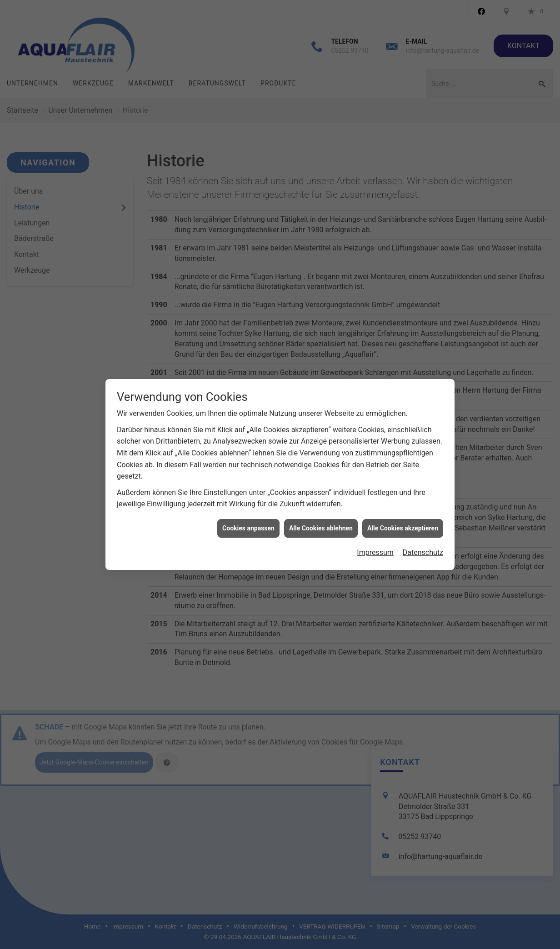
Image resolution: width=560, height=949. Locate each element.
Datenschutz (423, 541)
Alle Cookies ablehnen (321, 516)
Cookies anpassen (248, 516)
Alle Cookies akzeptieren (403, 516)
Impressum (375, 541)
